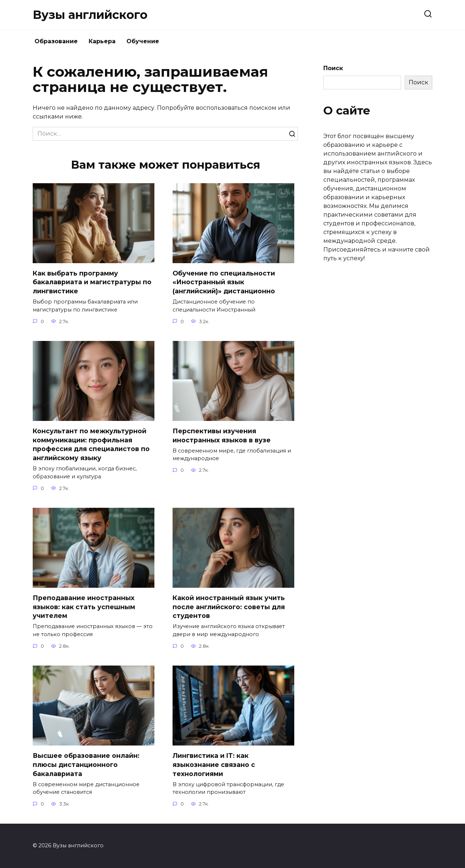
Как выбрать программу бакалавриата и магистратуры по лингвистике (92, 282)
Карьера (102, 41)
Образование (56, 41)
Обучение (143, 41)
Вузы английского (90, 15)
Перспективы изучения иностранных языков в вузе (222, 435)
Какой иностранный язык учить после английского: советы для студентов (229, 607)
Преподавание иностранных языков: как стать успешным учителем (84, 607)
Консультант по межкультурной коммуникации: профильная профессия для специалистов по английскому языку (91, 444)
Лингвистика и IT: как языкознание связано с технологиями (214, 765)
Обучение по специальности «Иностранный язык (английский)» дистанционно (224, 282)
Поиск (333, 68)
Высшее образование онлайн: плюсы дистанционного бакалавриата (86, 765)
